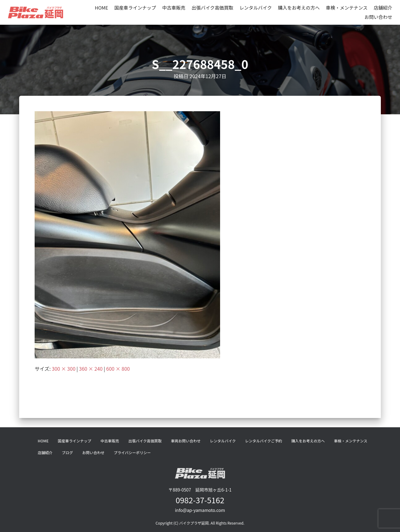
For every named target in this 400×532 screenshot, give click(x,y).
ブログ (67, 452)
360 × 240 (91, 369)
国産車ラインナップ (135, 8)
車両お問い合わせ (186, 441)
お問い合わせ (378, 17)
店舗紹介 (383, 8)
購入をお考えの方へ (299, 8)
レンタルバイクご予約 (264, 441)
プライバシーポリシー (132, 452)
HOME (102, 8)
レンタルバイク (256, 8)
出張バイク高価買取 (213, 8)
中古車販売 (174, 8)
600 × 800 (118, 369)
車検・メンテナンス (347, 8)
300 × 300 (64, 369)
